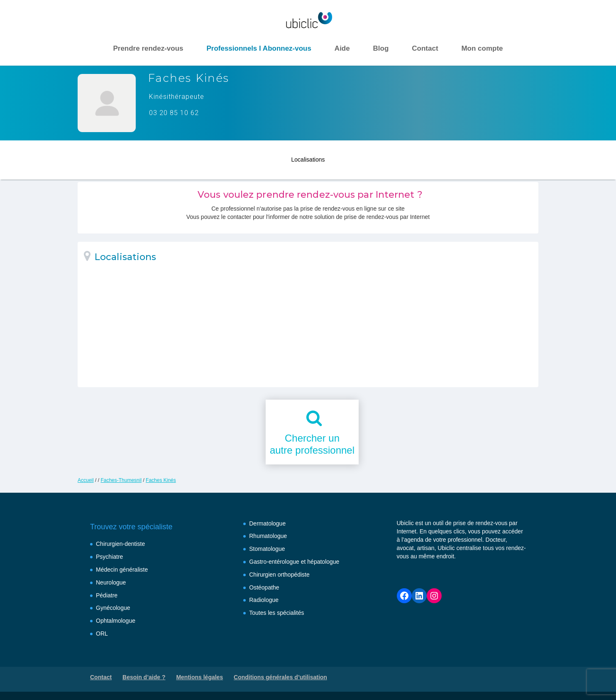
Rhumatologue (268, 536)
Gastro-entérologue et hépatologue (294, 562)
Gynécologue (113, 608)
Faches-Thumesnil (121, 480)
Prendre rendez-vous (148, 48)
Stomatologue (267, 549)
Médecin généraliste (122, 570)
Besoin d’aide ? (144, 677)
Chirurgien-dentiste (120, 544)
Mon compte (482, 48)
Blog (381, 48)
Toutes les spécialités (276, 613)
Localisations (308, 157)
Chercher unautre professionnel (312, 444)
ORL (102, 634)
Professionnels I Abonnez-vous (259, 48)
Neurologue (111, 582)
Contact (425, 48)
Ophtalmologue (116, 621)
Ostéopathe (264, 587)
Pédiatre (107, 595)
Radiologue (264, 600)
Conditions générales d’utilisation (280, 677)
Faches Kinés (161, 480)
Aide (342, 48)
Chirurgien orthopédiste (279, 575)
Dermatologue (267, 523)
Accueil (86, 480)
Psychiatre (109, 557)
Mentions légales (199, 677)
